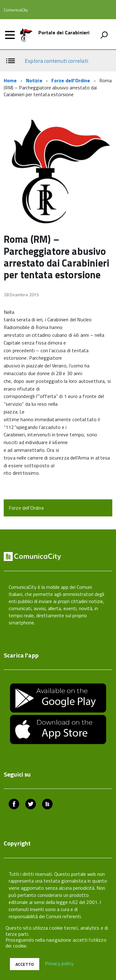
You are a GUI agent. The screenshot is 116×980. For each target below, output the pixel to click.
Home (10, 80)
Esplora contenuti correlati (56, 61)
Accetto (25, 964)
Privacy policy (59, 964)
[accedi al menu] (10, 35)
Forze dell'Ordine (71, 80)
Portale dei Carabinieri (64, 32)
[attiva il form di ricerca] (104, 35)
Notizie (34, 80)
